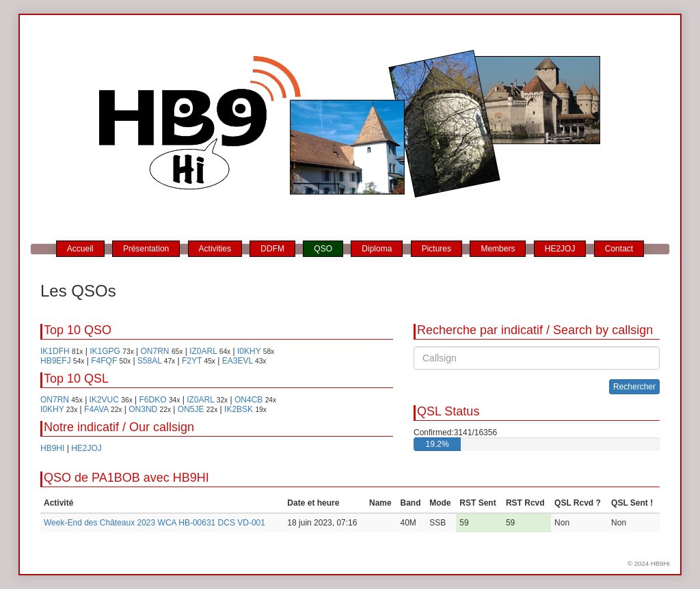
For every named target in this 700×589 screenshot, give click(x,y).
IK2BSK (239, 409)
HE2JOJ (560, 249)
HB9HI (52, 448)
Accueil (80, 249)
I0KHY (249, 351)
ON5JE (191, 409)
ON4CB (248, 400)
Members (498, 249)
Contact (619, 249)
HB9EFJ (56, 361)
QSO (323, 249)
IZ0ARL (203, 351)
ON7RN (155, 351)
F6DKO (153, 400)
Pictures (436, 249)
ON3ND (143, 409)
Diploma (377, 249)
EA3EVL (238, 361)
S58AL (150, 361)
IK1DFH (55, 351)
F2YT (192, 361)
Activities (215, 249)
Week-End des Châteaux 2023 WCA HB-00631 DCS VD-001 (154, 523)
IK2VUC (104, 400)
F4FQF (104, 361)
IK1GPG (105, 351)
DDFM (272, 249)
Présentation (146, 249)
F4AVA (96, 409)
